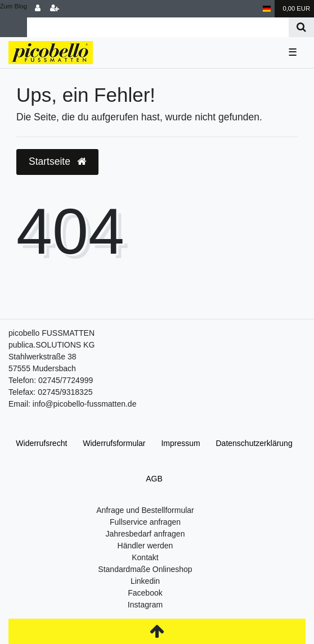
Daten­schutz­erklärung (254, 443)
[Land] (267, 9)
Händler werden (145, 546)
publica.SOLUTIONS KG (51, 345)
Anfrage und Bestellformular (145, 510)
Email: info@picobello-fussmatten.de (72, 404)
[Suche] (301, 27)
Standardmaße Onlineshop (145, 569)
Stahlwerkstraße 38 (42, 357)
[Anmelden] (38, 9)
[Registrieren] (55, 9)
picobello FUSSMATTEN (51, 333)
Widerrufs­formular (114, 443)
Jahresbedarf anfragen (145, 534)
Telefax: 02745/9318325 (50, 392)
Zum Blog (14, 6)
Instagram (145, 605)
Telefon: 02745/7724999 (51, 380)
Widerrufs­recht (41, 443)
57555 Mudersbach (42, 368)
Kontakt (145, 557)
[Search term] (158, 27)
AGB (154, 479)
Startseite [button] (57, 161)
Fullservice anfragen (145, 522)
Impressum (180, 443)
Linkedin (145, 581)
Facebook (145, 593)
